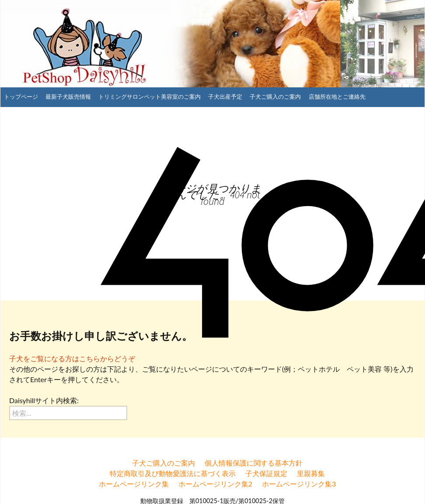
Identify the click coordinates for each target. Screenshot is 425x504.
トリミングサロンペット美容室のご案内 (150, 97)
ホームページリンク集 (134, 484)
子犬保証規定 (266, 473)
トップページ (21, 97)
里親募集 (311, 473)
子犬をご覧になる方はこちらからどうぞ (72, 358)
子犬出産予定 (225, 97)
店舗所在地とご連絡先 (337, 97)
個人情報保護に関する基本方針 (254, 463)
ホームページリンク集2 (215, 484)
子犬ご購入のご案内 (275, 97)
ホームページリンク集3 (299, 484)
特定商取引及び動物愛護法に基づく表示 (173, 473)
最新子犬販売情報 (68, 97)
